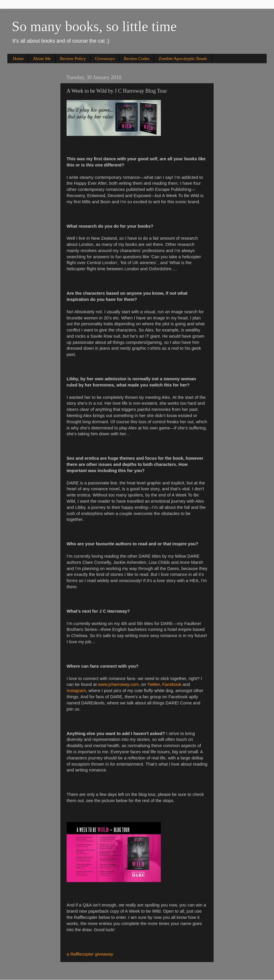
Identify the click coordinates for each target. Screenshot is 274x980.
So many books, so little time (94, 26)
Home (18, 59)
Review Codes (137, 59)
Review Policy (73, 59)
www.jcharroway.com (118, 684)
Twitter (153, 684)
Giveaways (105, 59)
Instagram (76, 691)
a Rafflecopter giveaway (90, 954)
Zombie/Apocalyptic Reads (183, 59)
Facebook (172, 684)
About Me (42, 59)
